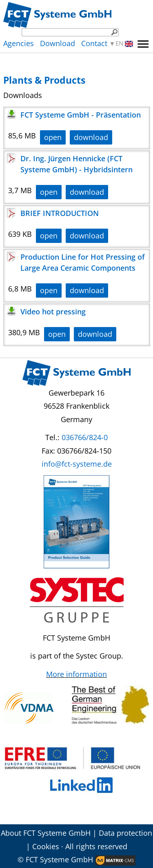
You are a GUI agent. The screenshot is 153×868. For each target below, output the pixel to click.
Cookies (46, 846)
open (53, 137)
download (91, 137)
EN (124, 43)
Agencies (19, 43)
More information (76, 674)
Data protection (125, 833)
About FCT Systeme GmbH (46, 833)
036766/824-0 (85, 437)
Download (58, 43)
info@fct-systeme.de (77, 464)
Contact (94, 43)
